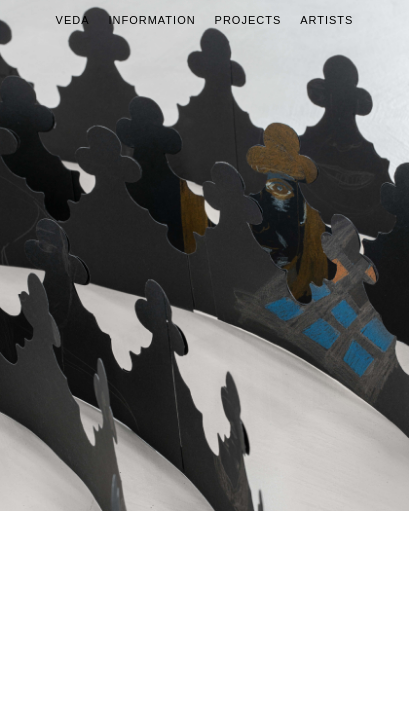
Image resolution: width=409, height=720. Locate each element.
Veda (73, 20)
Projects (248, 20)
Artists (326, 20)
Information (151, 20)
